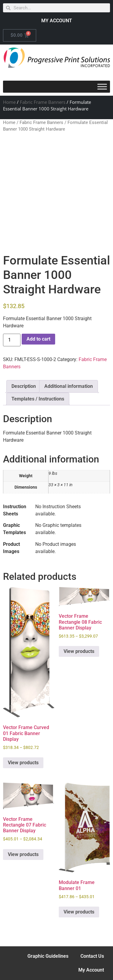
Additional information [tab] (69, 386)
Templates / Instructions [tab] (38, 399)
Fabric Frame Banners (43, 102)
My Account (91, 970)
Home (9, 102)
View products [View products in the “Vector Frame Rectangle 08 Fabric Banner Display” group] (79, 651)
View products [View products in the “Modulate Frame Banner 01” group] (79, 912)
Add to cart (38, 339)
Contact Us (92, 956)
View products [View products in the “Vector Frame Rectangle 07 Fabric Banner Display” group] (23, 854)
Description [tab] (24, 386)
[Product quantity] (12, 340)
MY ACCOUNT (57, 21)
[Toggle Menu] (102, 87)
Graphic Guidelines (48, 956)
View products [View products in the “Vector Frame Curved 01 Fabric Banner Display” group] (23, 763)
